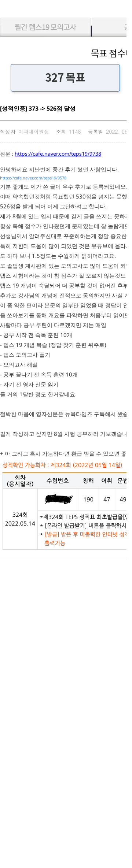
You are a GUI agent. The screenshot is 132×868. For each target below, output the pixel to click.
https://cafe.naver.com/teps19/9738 (58, 154)
